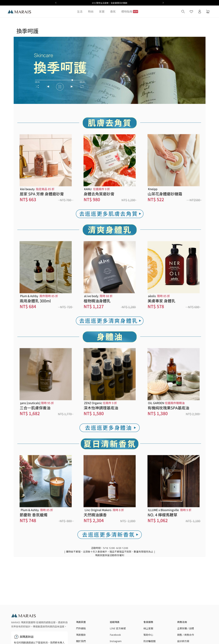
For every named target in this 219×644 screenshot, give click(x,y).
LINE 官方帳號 (118, 628)
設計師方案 (183, 641)
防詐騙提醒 (150, 641)
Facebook (115, 635)
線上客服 (148, 628)
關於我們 (81, 641)
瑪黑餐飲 (81, 635)
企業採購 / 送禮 (186, 628)
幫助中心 (148, 635)
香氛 (113, 12)
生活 (80, 12)
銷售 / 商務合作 (186, 635)
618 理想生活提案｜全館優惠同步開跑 (110, 3)
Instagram (116, 641)
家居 (102, 12)
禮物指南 (130, 12)
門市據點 (81, 628)
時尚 (91, 12)
